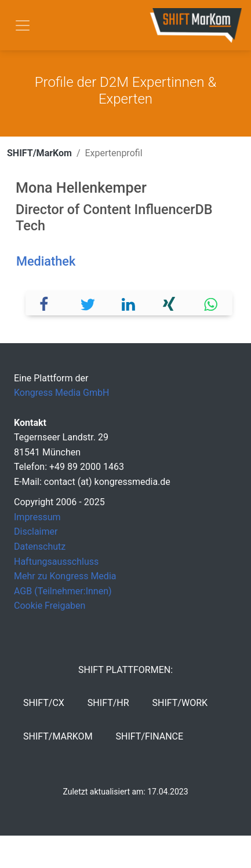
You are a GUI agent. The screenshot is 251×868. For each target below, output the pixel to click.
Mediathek (46, 261)
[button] (47, 303)
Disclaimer (36, 532)
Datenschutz (40, 547)
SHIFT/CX (44, 703)
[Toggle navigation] (23, 25)
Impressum (37, 517)
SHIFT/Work (180, 703)
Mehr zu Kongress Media (65, 576)
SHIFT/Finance (150, 736)
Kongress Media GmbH (61, 393)
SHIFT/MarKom (39, 153)
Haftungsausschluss (56, 562)
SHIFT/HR (108, 703)
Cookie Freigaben (50, 606)
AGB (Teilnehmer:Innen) (63, 591)
